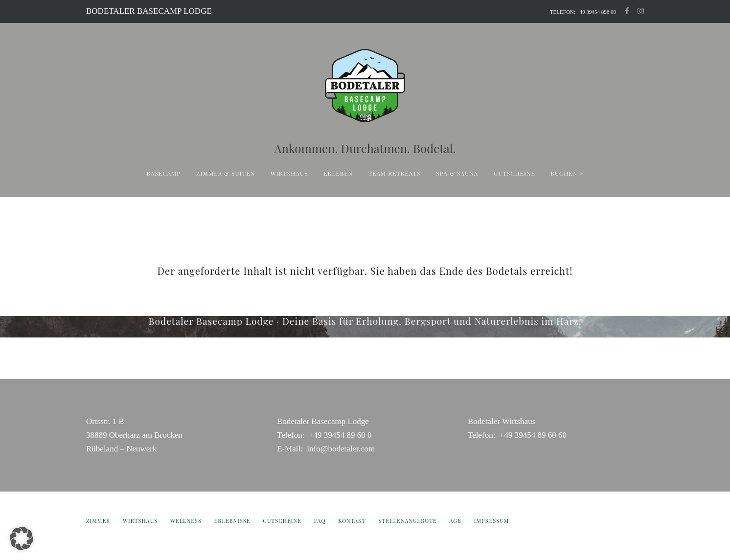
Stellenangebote (408, 521)
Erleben (338, 173)
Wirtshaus (289, 173)
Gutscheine (514, 173)
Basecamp (164, 173)
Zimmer (98, 521)
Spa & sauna (457, 173)
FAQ (320, 521)
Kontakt (352, 521)
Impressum (492, 521)
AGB (456, 521)
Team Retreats (395, 173)
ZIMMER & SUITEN (226, 173)
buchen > (567, 173)
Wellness (186, 521)
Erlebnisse (232, 521)
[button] (22, 538)
